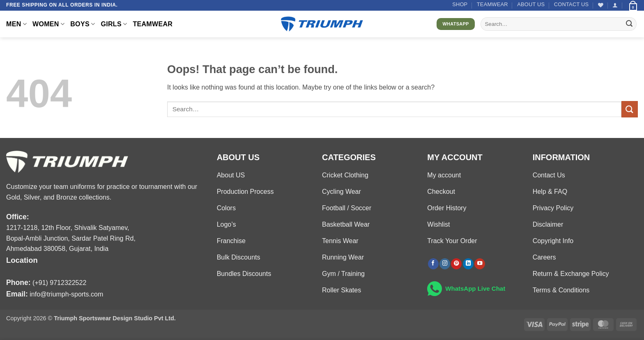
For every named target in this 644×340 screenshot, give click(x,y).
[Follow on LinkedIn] (468, 264)
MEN (16, 24)
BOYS (83, 24)
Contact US (572, 4)
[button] (615, 5)
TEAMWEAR (492, 4)
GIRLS (114, 24)
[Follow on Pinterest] (456, 264)
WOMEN (48, 24)
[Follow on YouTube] (480, 264)
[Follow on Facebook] (433, 264)
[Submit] (629, 24)
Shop (460, 4)
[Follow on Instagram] (445, 264)
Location (22, 260)
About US (531, 4)
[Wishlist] (601, 5)
